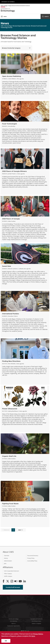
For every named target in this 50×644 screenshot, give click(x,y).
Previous (6, 530)
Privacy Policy (31, 558)
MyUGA (14, 624)
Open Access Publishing (12, 76)
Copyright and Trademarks (36, 619)
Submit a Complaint (36, 624)
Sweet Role (7, 266)
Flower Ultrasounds (10, 409)
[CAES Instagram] (12, 581)
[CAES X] (8, 581)
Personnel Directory (33, 556)
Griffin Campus (8, 576)
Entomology (8, 26)
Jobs (5, 563)
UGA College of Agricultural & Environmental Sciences (15, 6)
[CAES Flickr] (16, 581)
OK (6, 641)
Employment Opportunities (14, 626)
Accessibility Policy (32, 561)
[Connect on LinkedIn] (25, 581)
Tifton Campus (8, 574)
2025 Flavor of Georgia (11, 219)
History (6, 558)
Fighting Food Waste (10, 504)
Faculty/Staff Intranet (13, 587)
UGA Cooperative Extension (12, 571)
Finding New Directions (11, 361)
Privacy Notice (38, 634)
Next (21, 530)
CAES (2, 26)
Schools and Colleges (14, 619)
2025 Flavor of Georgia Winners (14, 171)
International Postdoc (11, 314)
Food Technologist (9, 124)
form (33, 636)
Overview (7, 556)
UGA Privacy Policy (36, 621)
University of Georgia (8, 2)
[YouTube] (20, 581)
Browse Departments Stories (22, 26)
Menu (4, 16)
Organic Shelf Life (9, 456)
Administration (8, 561)
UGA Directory (14, 621)
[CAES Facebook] (4, 581)
